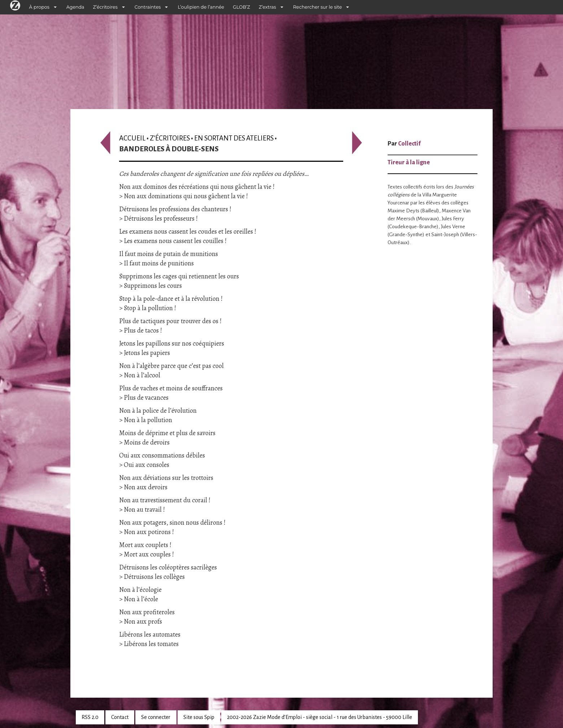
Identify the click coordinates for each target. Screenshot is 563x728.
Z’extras (267, 7)
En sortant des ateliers (234, 138)
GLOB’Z (241, 7)
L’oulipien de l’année (201, 7)
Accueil (132, 138)
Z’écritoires (105, 7)
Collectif (409, 144)
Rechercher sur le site (317, 7)
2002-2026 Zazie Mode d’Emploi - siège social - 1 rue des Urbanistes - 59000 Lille (320, 717)
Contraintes (148, 7)
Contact (120, 717)
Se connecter (156, 717)
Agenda (75, 7)
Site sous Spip (199, 717)
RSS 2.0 (90, 717)
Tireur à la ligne (409, 162)
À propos (39, 7)
